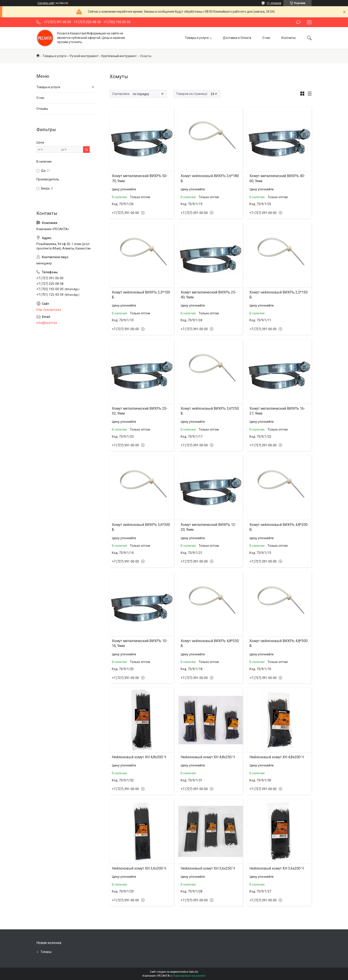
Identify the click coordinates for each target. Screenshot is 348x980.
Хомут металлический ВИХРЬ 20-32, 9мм (140, 411)
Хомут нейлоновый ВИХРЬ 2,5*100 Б (141, 295)
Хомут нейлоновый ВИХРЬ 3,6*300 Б (141, 527)
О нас (266, 38)
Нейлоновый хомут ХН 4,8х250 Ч (208, 757)
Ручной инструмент (84, 56)
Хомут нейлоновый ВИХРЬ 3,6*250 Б (210, 411)
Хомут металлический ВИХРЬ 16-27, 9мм (277, 411)
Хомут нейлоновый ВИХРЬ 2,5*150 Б (279, 295)
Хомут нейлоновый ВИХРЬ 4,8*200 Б (279, 527)
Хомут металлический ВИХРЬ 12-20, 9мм (209, 527)
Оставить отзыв (298, 22)
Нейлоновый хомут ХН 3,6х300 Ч (139, 868)
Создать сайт (46, 3)
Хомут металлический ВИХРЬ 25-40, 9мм (209, 295)
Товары (46, 952)
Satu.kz (194, 972)
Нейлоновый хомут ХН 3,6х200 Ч (277, 868)
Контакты (289, 38)
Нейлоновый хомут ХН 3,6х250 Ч (208, 868)
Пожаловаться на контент (189, 976)
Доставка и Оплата (237, 38)
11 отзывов (274, 3)
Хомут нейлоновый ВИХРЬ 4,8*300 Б (279, 643)
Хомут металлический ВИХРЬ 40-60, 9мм (277, 178)
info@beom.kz (47, 323)
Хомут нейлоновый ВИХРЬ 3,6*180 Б (210, 178)
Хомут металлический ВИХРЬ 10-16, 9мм (140, 643)
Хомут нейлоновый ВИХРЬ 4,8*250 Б (210, 643)
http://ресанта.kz (49, 310)
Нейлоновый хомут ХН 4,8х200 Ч (277, 757)
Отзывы (42, 109)
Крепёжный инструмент (119, 56)
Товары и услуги (197, 38)
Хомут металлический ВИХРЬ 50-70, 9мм (140, 178)
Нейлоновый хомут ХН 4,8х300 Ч (139, 757)
